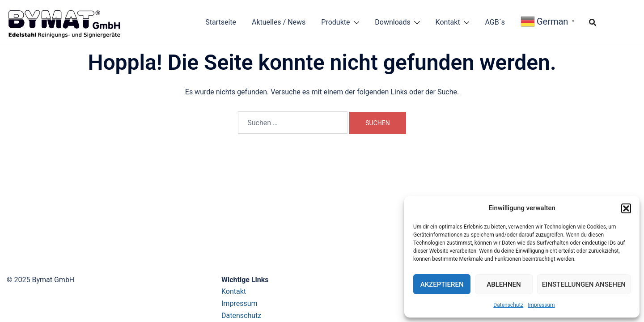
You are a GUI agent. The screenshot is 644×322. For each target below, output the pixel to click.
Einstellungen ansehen (584, 284)
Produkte (335, 22)
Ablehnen (504, 284)
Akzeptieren (442, 284)
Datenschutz (508, 305)
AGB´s (495, 22)
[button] (626, 208)
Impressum (541, 305)
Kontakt (448, 22)
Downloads (392, 22)
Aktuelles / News (279, 22)
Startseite (221, 22)
